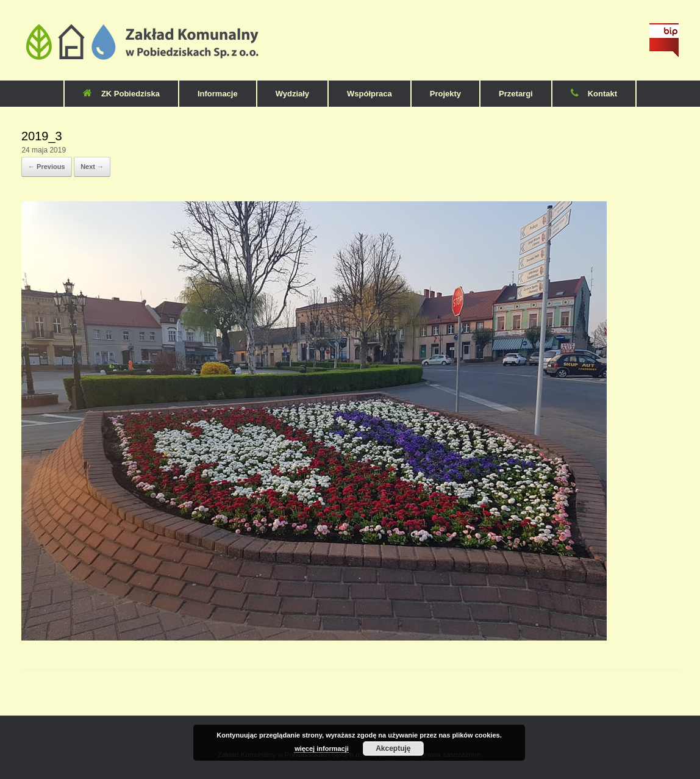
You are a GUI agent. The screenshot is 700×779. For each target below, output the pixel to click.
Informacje (218, 94)
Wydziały (292, 94)
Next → (92, 167)
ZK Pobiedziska (121, 94)
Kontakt (594, 94)
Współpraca (370, 94)
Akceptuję (393, 748)
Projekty (445, 94)
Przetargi (516, 94)
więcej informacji (322, 748)
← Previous (47, 167)
